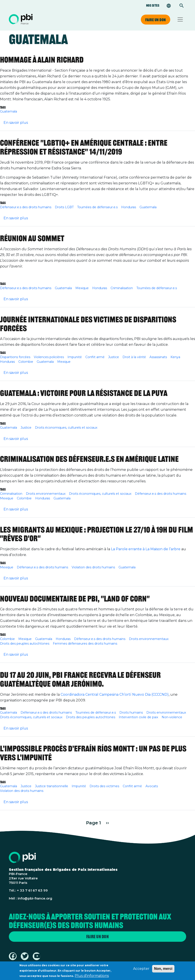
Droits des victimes (104, 786)
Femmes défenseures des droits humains (85, 644)
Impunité (75, 357)
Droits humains (131, 713)
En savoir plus (16, 123)
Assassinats (158, 357)
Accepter (141, 970)
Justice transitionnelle (52, 786)
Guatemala (9, 111)
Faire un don (156, 20)
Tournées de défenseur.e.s (97, 207)
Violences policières (49, 357)
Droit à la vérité (134, 357)
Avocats (152, 786)
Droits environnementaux (46, 494)
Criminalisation (122, 288)
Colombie (26, 362)
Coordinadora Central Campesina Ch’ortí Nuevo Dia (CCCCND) (115, 694)
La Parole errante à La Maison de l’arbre (146, 549)
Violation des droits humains (93, 567)
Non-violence (172, 717)
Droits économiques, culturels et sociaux (66, 428)
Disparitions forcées (15, 357)
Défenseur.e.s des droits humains (26, 207)
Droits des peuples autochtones (25, 644)
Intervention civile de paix (138, 717)
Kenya (175, 357)
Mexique (82, 288)
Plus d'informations (92, 977)
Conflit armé (95, 357)
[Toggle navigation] (180, 19)
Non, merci (163, 970)
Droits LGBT (64, 207)
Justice (114, 357)
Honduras (129, 207)
